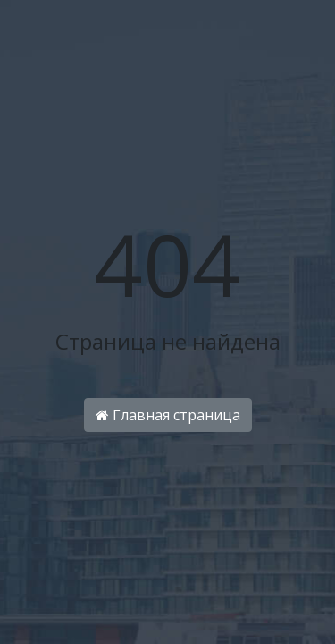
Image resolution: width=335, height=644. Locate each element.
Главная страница (168, 415)
